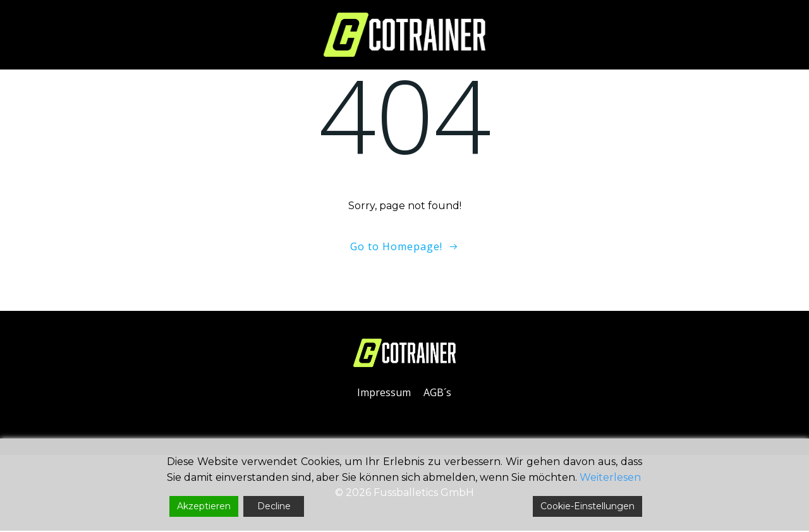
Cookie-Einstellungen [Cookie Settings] (587, 506)
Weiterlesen (610, 477)
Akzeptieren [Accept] (204, 506)
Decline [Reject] (274, 506)
